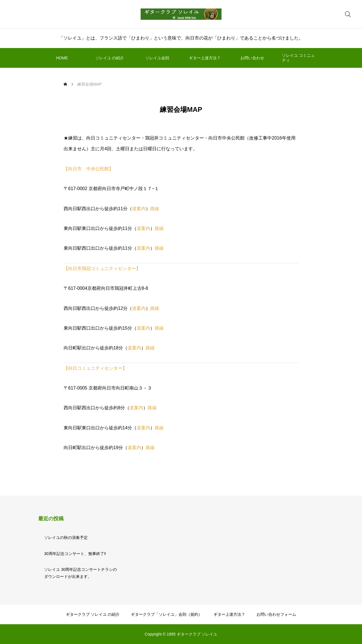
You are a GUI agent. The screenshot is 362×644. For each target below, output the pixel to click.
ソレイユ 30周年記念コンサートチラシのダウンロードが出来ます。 (80, 573)
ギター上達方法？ (205, 58)
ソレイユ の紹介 (110, 58)
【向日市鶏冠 (77, 268)
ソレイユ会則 (157, 58)
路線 (155, 209)
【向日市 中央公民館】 (89, 169)
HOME (62, 58)
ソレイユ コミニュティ (298, 58)
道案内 (139, 209)
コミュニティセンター (113, 268)
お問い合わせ (252, 58)
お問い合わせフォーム (276, 614)
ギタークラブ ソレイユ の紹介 (93, 614)
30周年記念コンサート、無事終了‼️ (75, 554)
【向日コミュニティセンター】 (95, 368)
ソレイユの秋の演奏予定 (66, 538)
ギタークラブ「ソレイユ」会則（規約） (167, 614)
